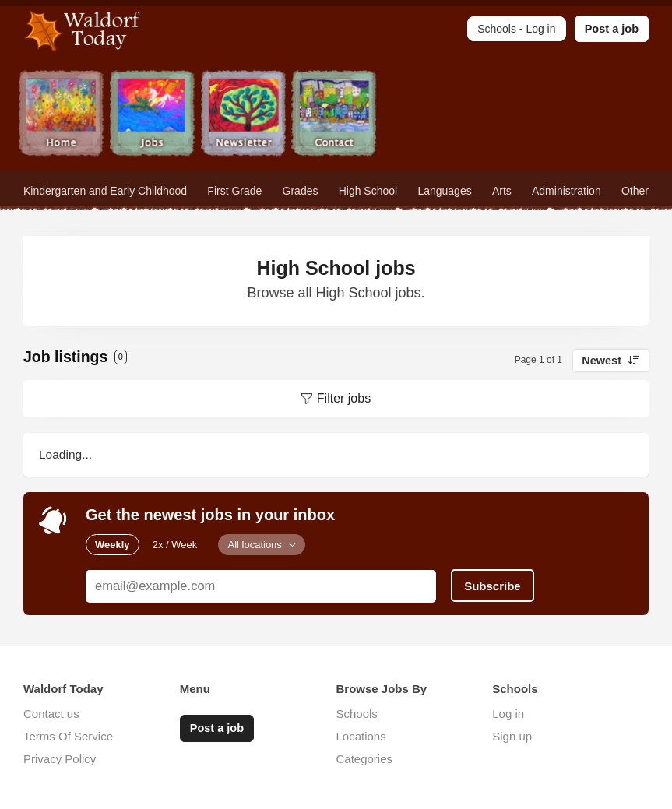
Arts (502, 191)
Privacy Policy (60, 759)
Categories (365, 759)
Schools (357, 714)
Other (635, 191)
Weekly (113, 545)
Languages (444, 191)
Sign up (512, 736)
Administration (566, 191)
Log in (508, 714)
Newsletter (243, 115)
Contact (334, 115)
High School (368, 191)
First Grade (234, 191)
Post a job (612, 29)
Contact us (51, 714)
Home (61, 115)
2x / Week (175, 545)
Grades (301, 191)
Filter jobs (344, 398)
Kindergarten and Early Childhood (105, 191)
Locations (361, 736)
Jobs (152, 115)
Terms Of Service (68, 736)
